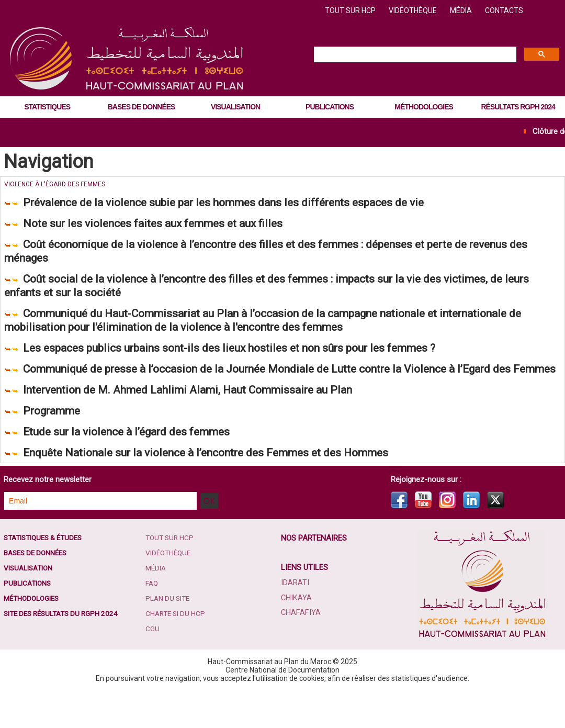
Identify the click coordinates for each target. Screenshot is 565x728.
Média (462, 10)
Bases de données (142, 107)
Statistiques (47, 107)
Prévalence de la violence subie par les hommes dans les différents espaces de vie (261, 203)
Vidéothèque (414, 10)
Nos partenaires (314, 575)
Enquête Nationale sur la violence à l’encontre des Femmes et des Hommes (239, 489)
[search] (414, 55)
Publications (330, 107)
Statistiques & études (46, 575)
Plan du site (169, 637)
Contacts (504, 10)
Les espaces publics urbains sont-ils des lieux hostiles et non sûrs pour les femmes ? (269, 361)
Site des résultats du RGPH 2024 (64, 653)
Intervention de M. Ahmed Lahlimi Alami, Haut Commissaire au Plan (217, 421)
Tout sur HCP (351, 10)
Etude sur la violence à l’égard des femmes (146, 466)
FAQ (153, 622)
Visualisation (235, 107)
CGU (153, 669)
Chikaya (296, 635)
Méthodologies (423, 107)
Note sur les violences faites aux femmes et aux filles (176, 225)
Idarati (295, 620)
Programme (58, 444)
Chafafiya (300, 649)
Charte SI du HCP (177, 653)
